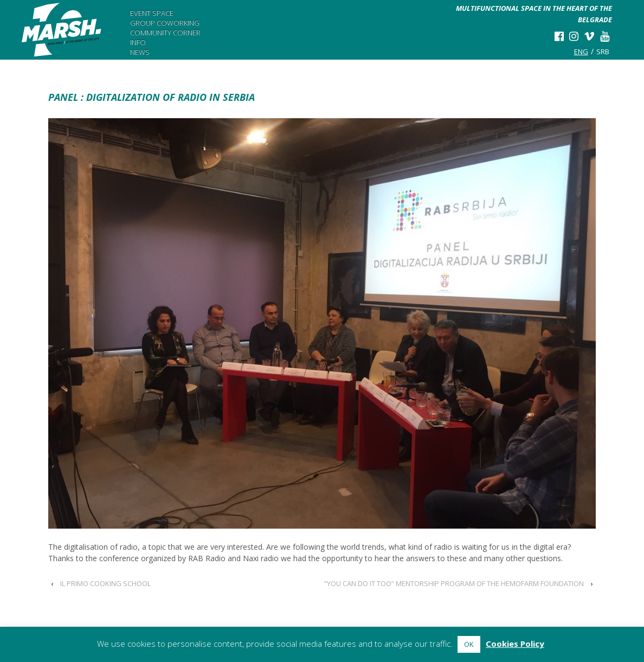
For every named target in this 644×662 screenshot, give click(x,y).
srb (603, 52)
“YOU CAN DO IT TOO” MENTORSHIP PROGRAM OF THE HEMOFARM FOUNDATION (454, 583)
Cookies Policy (515, 644)
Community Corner (165, 33)
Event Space (152, 13)
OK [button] (469, 644)
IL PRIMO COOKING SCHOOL (105, 583)
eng (581, 52)
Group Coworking (165, 23)
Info (138, 42)
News (140, 52)
